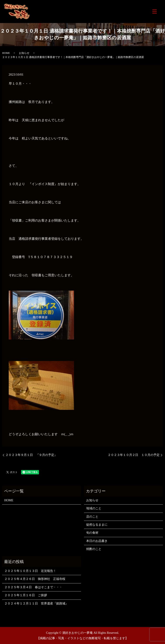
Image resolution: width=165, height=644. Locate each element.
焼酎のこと (94, 549)
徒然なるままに (97, 525)
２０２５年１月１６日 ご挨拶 (26, 595)
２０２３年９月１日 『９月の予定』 (31, 455)
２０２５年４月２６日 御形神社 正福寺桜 (35, 579)
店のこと (92, 517)
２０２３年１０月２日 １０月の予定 (134, 455)
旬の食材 (92, 533)
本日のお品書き (97, 541)
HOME (6, 53)
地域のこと (94, 508)
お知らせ (24, 53)
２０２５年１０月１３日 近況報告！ (30, 571)
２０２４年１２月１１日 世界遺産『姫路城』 (36, 603)
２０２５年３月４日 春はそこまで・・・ (33, 587)
